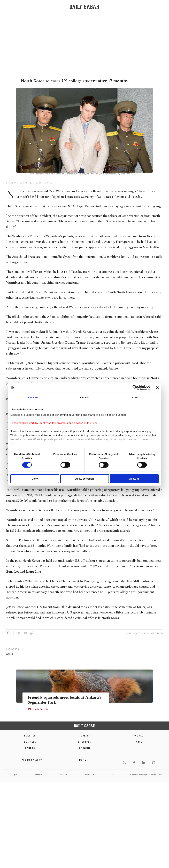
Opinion (84, 748)
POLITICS (30, 736)
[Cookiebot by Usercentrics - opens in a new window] (135, 387)
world (10, 654)
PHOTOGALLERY (40, 709)
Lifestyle (84, 742)
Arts (139, 742)
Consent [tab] (33, 397)
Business (30, 742)
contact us (89, 775)
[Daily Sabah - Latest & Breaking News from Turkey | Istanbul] (84, 7)
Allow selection (84, 479)
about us (63, 775)
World (139, 736)
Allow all (134, 479)
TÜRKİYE (84, 736)
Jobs (16, 775)
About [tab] (136, 397)
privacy (39, 775)
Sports (30, 748)
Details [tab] (84, 397)
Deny (35, 479)
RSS (112, 775)
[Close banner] (157, 387)
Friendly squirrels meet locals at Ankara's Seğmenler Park (66, 700)
